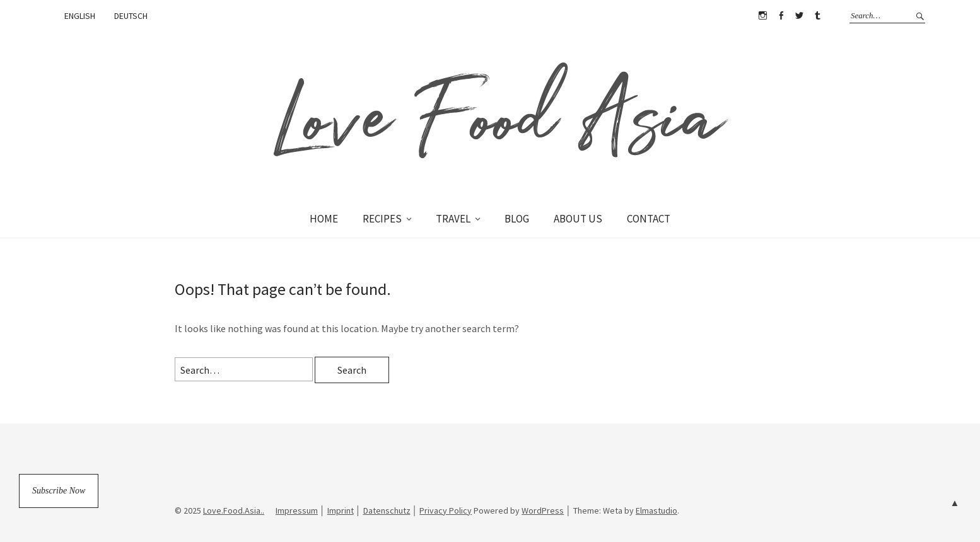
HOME (324, 219)
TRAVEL (453, 219)
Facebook (781, 16)
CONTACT (649, 219)
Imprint (341, 510)
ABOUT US (578, 219)
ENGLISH (80, 16)
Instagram (762, 16)
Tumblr (817, 16)
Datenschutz (387, 510)
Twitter (799, 16)
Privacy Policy (446, 510)
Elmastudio (656, 510)
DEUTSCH (131, 16)
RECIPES (382, 219)
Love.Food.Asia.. (234, 510)
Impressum (297, 510)
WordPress (543, 510)
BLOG (517, 219)
